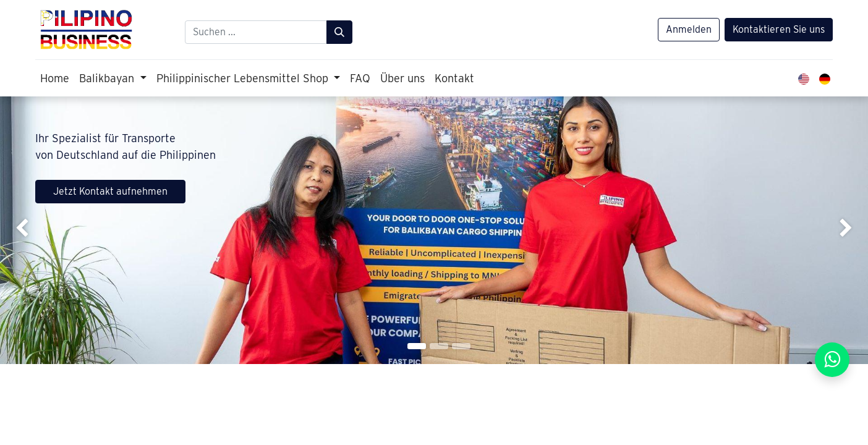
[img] (35, 230)
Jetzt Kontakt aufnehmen (110, 191)
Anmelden (689, 29)
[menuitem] (55, 78)
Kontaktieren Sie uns (779, 29)
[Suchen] (339, 32)
